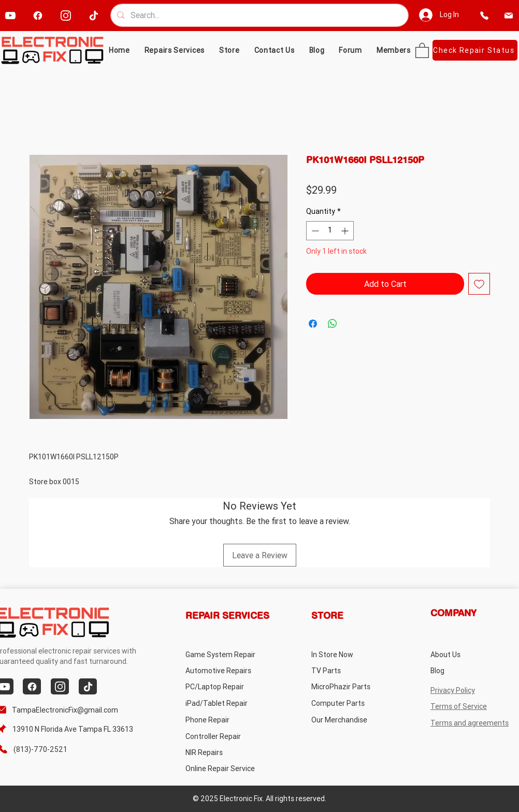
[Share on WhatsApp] (333, 324)
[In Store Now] (352, 654)
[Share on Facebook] (313, 324)
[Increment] (346, 231)
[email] (509, 15)
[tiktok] (93, 15)
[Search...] (258, 15)
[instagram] (66, 15)
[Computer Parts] (352, 703)
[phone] (485, 15)
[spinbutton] (330, 231)
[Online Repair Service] (230, 768)
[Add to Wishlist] (479, 284)
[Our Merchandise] (352, 720)
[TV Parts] (352, 670)
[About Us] (472, 654)
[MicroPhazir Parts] (352, 686)
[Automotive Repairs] (227, 670)
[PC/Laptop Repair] (227, 686)
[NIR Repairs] (227, 752)
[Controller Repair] (227, 736)
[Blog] (472, 670)
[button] (229, 50)
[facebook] (38, 15)
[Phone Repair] (227, 720)
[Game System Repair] (233, 654)
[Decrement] (314, 231)
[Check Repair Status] (475, 50)
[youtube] (10, 15)
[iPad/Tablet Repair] (227, 703)
